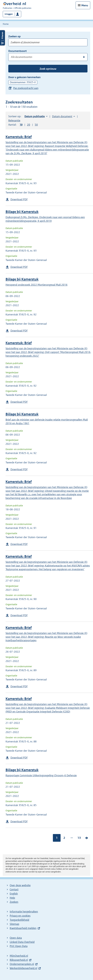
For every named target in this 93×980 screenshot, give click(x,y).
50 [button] (36, 125)
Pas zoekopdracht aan (26, 88)
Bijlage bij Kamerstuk (22, 212)
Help (12, 898)
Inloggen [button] (9, 14)
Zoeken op (14, 36)
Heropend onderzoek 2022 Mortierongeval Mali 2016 (37, 285)
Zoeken (14, 902)
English (14, 894)
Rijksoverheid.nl (19, 960)
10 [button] (21, 125)
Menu (85, 5)
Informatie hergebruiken (24, 912)
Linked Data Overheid (22, 942)
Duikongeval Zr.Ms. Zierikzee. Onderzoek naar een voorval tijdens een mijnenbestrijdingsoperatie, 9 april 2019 (45, 219)
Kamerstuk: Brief (19, 137)
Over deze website (20, 885)
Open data (16, 938)
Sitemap (14, 924)
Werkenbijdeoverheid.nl (23, 968)
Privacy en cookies (20, 916)
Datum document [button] (62, 116)
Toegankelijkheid (19, 920)
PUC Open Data (19, 946)
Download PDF (19, 199)
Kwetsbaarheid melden (23, 928)
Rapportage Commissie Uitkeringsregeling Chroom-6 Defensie (41, 775)
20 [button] (29, 125)
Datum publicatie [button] (35, 116)
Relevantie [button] (14, 120)
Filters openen (2, 38)
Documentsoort (17, 51)
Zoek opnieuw (48, 69)
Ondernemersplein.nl (22, 964)
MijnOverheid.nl (19, 956)
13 (79, 838)
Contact (14, 889)
